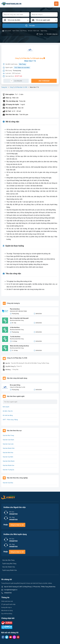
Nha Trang (22, 64)
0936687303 (8, 593)
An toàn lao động (8, 415)
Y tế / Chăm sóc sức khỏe (22, 68)
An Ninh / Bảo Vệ (8, 411)
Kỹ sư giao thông (15, 385)
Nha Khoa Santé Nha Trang (17, 320)
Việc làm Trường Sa (8, 470)
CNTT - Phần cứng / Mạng (10, 420)
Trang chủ (4, 87)
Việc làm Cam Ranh (8, 440)
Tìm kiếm (30, 26)
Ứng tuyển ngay (44, 81)
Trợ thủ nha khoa (15, 337)
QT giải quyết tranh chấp (8, 604)
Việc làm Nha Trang (8, 435)
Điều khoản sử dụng (7, 610)
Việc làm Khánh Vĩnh (9, 448)
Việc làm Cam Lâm (8, 444)
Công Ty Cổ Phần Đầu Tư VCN (19, 87)
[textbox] (16, 20)
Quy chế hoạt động (7, 614)
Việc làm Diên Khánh (9, 461)
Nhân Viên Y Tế (30, 61)
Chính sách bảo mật (7, 601)
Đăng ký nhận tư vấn (17, 525)
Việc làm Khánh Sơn (8, 465)
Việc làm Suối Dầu (8, 483)
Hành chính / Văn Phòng (20, 31)
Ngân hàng (44, 31)
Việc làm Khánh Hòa (9, 567)
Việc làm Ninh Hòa (8, 453)
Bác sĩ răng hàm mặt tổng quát (19, 318)
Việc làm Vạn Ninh (8, 457)
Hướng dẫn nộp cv (7, 607)
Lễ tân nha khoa (15, 327)
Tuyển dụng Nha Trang (9, 564)
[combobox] (16, 20)
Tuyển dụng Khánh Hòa (9, 570)
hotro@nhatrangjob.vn (11, 590)
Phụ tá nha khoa (15, 309)
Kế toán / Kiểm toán (34, 31)
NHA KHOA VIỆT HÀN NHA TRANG (18, 311)
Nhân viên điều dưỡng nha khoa (19, 346)
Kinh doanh (7, 31)
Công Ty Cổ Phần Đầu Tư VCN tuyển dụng (30, 58)
